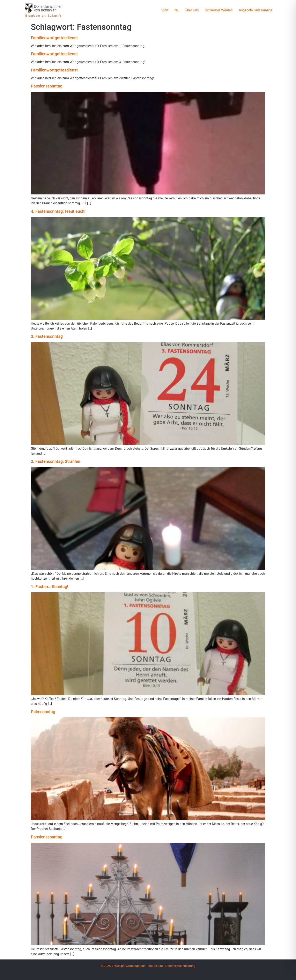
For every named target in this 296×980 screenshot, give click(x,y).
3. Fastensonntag (47, 336)
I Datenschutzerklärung (179, 966)
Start (165, 10)
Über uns (192, 10)
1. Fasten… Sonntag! (49, 587)
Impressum (155, 966)
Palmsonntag (43, 712)
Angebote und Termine (255, 10)
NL (177, 10)
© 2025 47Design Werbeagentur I (124, 966)
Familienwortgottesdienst (54, 38)
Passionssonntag (47, 86)
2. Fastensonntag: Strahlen (55, 461)
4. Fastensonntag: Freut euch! (58, 211)
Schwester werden (219, 10)
